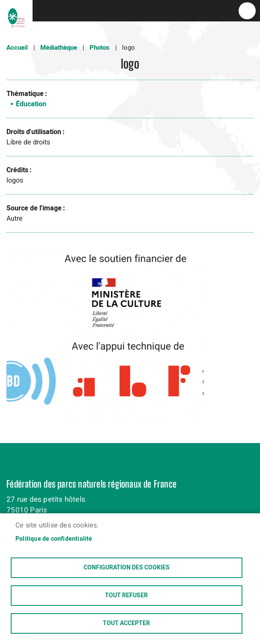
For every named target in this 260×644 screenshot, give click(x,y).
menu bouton (247, 11)
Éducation (31, 104)
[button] (105, 338)
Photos (100, 48)
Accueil (17, 48)
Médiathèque (59, 48)
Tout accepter (126, 623)
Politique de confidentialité (54, 539)
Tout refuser (126, 596)
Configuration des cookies (127, 568)
